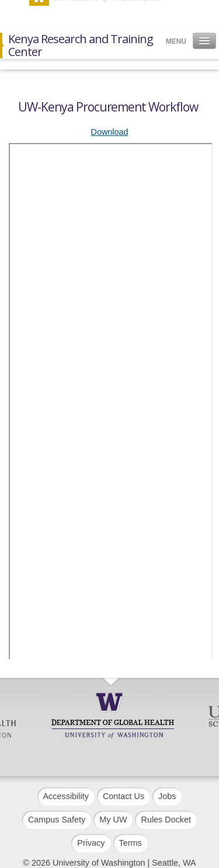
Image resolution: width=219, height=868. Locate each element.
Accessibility (66, 796)
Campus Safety (57, 820)
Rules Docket (166, 820)
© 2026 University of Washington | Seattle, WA (109, 863)
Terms (131, 843)
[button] (204, 41)
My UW (113, 820)
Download (110, 132)
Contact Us (124, 796)
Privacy (91, 843)
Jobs (167, 796)
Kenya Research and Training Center (81, 46)
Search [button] (180, 11)
